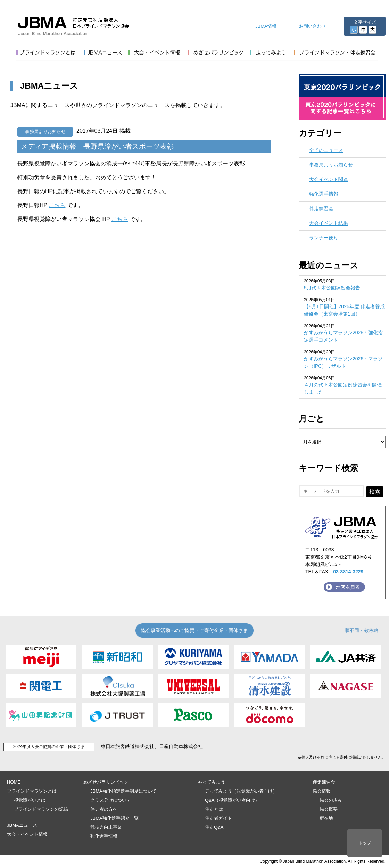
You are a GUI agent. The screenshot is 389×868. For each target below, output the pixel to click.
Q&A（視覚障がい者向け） (232, 800)
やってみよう (212, 782)
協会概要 (329, 809)
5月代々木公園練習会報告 (332, 288)
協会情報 (322, 791)
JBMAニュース (22, 825)
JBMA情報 (266, 26)
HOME (14, 782)
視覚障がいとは (30, 800)
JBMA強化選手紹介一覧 (114, 818)
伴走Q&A (214, 827)
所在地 (326, 818)
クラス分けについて (111, 800)
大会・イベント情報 (27, 834)
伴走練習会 (321, 208)
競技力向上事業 (106, 827)
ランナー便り (324, 238)
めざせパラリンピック (106, 782)
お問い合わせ (313, 26)
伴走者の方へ (104, 809)
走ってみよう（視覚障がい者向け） (241, 791)
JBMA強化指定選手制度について (123, 791)
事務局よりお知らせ (45, 132)
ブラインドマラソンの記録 (41, 809)
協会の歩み (331, 800)
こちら (57, 205)
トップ (365, 843)
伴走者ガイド (218, 818)
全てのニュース (326, 150)
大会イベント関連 (329, 179)
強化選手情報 (324, 194)
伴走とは (214, 809)
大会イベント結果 (329, 223)
